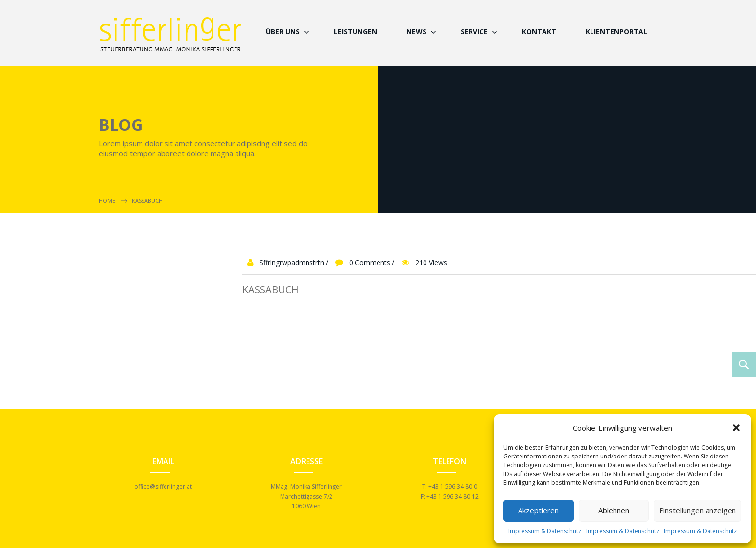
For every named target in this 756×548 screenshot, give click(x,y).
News (416, 32)
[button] (736, 428)
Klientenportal (616, 32)
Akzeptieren (538, 510)
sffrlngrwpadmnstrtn (292, 263)
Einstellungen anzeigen (697, 510)
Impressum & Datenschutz (545, 531)
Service (474, 32)
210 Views (431, 263)
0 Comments (370, 263)
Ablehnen (614, 510)
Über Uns (283, 32)
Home (107, 200)
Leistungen (355, 32)
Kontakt (539, 32)
